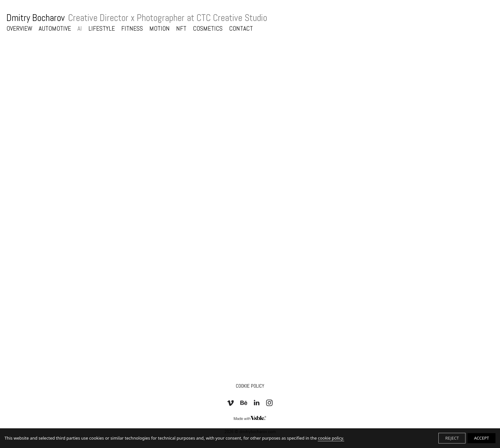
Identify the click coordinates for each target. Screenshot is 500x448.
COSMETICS (208, 28)
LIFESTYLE (102, 28)
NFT (181, 28)
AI (80, 28)
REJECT (452, 438)
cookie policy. (331, 438)
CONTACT (241, 28)
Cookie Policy (250, 386)
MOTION (160, 28)
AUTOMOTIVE (55, 28)
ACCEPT (481, 438)
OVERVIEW (19, 28)
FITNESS (132, 28)
